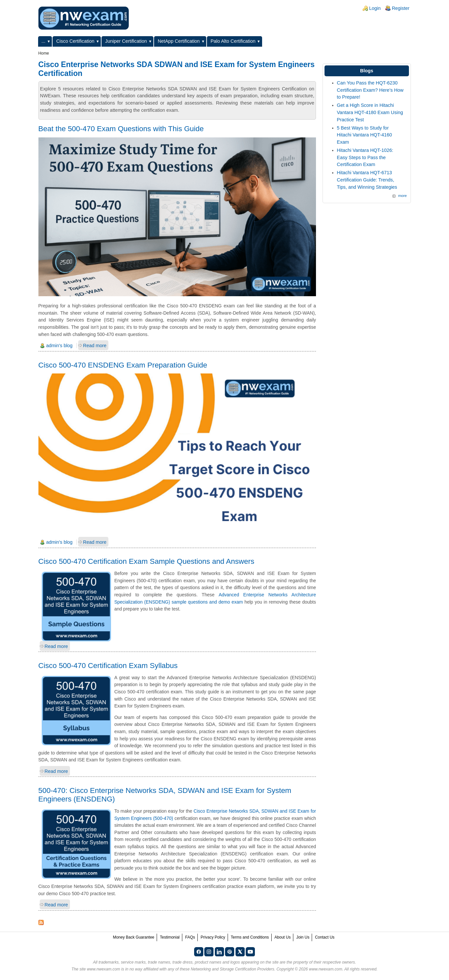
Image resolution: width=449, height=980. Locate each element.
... (43, 41)
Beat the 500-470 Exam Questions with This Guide (121, 129)
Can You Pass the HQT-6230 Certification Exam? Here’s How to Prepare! (370, 90)
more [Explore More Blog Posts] (402, 196)
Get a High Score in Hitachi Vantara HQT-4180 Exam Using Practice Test (370, 112)
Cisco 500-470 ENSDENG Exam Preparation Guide (123, 365)
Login (375, 8)
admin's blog (59, 346)
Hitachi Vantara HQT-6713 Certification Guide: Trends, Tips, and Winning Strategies (367, 180)
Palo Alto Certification (233, 41)
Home (44, 53)
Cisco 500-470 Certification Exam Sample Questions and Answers (146, 561)
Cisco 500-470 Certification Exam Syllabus (108, 666)
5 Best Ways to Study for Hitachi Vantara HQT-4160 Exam (365, 135)
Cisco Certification (75, 41)
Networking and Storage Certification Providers (233, 969)
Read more (95, 346)
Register (401, 8)
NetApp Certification (179, 41)
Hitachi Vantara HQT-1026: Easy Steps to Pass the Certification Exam (365, 157)
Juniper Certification (126, 41)
